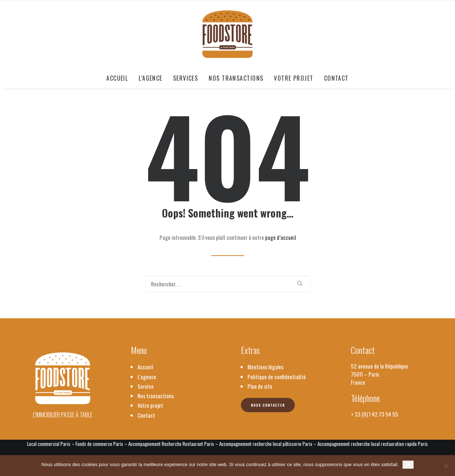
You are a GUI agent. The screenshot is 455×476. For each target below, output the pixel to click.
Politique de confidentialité (277, 377)
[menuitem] (120, 78)
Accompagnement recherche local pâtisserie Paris (266, 444)
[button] (300, 283)
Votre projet (293, 78)
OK (408, 464)
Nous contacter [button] (268, 405)
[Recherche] (228, 284)
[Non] (446, 466)
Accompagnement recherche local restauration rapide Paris (373, 444)
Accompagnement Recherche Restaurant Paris (171, 444)
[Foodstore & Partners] (227, 34)
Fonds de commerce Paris (99, 444)
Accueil (117, 78)
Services (186, 78)
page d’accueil (280, 237)
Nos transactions (236, 78)
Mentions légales (265, 367)
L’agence (151, 78)
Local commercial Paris (49, 444)
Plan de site (260, 386)
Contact (336, 78)
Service (146, 386)
